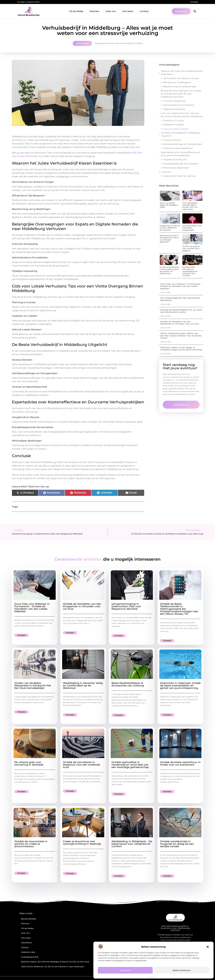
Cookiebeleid (152, 977)
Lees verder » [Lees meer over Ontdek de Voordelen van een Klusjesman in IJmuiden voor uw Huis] (166, 328)
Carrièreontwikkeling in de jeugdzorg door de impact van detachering (169, 270)
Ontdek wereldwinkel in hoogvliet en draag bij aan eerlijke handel (177, 844)
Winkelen (82, 43)
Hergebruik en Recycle (175, 160)
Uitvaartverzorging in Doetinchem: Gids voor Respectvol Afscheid (126, 606)
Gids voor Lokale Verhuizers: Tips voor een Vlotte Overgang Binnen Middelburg (182, 115)
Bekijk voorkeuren (182, 970)
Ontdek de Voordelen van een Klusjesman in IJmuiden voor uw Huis (180, 323)
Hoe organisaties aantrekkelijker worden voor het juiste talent (190, 206)
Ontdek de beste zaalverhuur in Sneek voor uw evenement (180, 763)
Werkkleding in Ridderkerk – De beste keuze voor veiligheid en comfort (132, 844)
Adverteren (27, 943)
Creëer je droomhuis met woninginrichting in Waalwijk (82, 843)
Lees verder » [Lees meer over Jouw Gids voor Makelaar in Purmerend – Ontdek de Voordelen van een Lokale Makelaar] (166, 292)
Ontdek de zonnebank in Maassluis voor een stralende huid (81, 765)
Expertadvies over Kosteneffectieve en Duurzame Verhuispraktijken (180, 154)
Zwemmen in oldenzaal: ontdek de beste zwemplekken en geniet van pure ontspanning (180, 686)
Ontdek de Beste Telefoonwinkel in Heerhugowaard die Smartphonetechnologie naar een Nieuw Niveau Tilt (179, 609)
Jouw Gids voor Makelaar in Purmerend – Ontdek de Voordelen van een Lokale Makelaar (181, 286)
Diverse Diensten (172, 140)
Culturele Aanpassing (174, 101)
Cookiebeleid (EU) (30, 957)
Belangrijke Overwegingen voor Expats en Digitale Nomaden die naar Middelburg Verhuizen (181, 94)
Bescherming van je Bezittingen (180, 87)
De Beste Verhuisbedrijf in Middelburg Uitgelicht (181, 134)
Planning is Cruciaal (173, 120)
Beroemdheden (29, 919)
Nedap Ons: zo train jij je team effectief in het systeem (170, 228)
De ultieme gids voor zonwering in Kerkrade (29, 763)
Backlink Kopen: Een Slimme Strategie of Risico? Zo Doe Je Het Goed (55, 962)
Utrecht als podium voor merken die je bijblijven (191, 249)
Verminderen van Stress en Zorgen (181, 78)
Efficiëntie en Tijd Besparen (177, 82)
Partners (94, 11)
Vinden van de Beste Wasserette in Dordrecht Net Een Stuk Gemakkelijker (33, 686)
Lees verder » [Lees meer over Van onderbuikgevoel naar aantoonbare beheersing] (166, 304)
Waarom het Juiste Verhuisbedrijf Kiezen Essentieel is (182, 73)
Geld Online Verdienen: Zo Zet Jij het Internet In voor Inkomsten (53, 967)
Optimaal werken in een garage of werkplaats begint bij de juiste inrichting (181, 349)
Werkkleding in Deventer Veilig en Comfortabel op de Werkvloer (83, 686)
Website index (28, 952)
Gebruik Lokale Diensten (176, 129)
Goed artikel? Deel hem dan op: (179, 176)
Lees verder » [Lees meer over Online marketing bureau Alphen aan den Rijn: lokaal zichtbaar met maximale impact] (166, 342)
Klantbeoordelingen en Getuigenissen (183, 144)
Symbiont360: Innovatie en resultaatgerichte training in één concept (190, 271)
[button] (208, 947)
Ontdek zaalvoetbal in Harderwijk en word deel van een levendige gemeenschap (130, 765)
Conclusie (166, 172)
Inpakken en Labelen (174, 125)
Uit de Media (76, 11)
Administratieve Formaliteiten (179, 105)
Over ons (111, 11)
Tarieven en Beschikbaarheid (178, 148)
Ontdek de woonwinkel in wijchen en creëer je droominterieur (31, 844)
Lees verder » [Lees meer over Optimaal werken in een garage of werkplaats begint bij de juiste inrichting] (166, 353)
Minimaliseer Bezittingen (176, 168)
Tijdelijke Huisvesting (174, 109)
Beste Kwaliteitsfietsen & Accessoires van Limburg (128, 684)
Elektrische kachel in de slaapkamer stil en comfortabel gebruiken (169, 239)
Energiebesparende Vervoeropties (181, 164)
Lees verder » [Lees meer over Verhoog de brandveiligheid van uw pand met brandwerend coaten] (166, 316)
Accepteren (125, 970)
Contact (144, 11)
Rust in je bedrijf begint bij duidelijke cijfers (169, 205)
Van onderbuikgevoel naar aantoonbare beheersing (180, 299)
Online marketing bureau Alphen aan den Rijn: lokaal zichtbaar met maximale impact (181, 336)
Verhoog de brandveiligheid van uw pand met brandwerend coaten (181, 311)
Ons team (128, 11)
